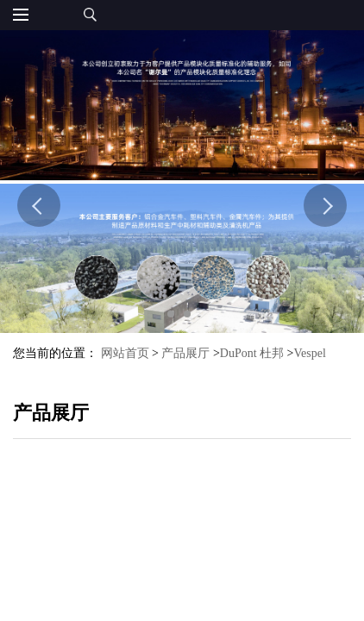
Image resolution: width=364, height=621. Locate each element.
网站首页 (125, 353)
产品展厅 (185, 353)
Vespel (310, 353)
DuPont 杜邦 (252, 353)
